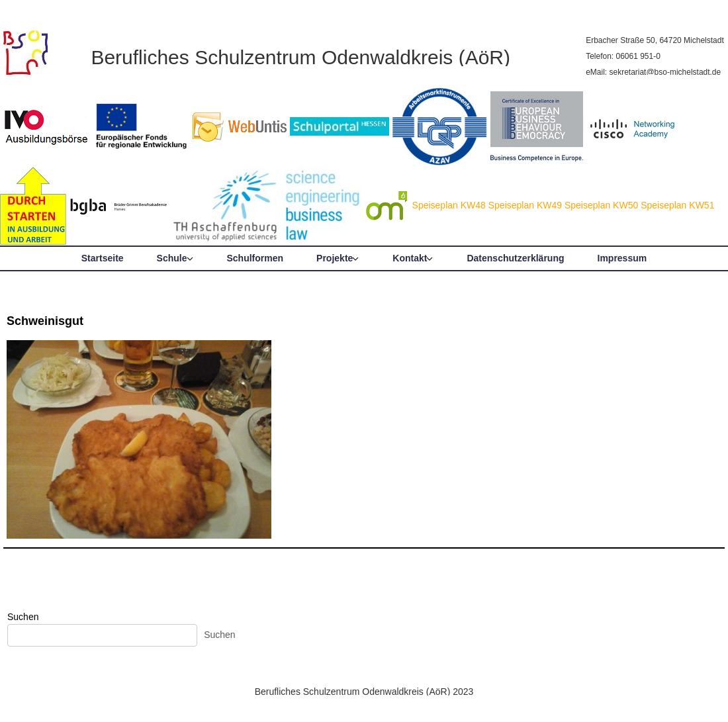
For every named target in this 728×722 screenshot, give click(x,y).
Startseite (103, 258)
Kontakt (410, 258)
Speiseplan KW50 (601, 205)
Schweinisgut (45, 321)
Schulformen (255, 258)
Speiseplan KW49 (525, 205)
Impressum (622, 258)
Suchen (23, 617)
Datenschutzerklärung (515, 258)
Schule (172, 258)
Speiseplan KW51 (677, 205)
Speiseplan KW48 (449, 205)
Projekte (335, 258)
